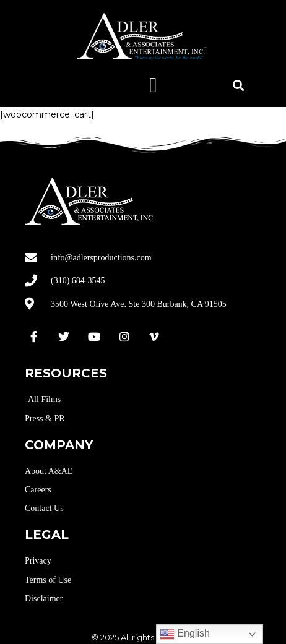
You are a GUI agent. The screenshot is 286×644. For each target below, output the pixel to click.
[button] (153, 85)
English (185, 634)
